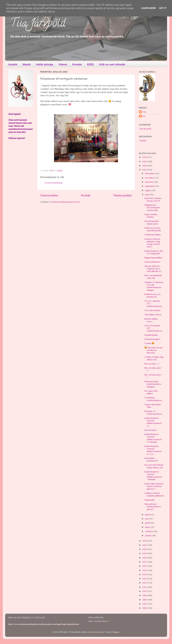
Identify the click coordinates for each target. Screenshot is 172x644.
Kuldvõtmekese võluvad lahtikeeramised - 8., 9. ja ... (153, 450)
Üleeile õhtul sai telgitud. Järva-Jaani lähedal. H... (153, 269)
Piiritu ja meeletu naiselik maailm (153, 229)
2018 (145, 558)
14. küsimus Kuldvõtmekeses (153, 399)
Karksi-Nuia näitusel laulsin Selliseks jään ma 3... (154, 486)
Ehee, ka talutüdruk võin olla (153, 277)
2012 (145, 583)
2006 (145, 608)
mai (147, 519)
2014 (145, 574)
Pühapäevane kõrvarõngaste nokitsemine (152, 207)
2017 (145, 562)
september (150, 186)
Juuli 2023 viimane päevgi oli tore (153, 199)
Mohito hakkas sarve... (151, 320)
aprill (148, 523)
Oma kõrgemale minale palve (152, 222)
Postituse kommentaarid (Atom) (65, 202)
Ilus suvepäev (151, 430)
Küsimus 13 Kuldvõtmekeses (153, 412)
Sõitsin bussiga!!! (152, 339)
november (150, 178)
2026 (145, 157)
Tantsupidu (149, 500)
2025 (145, 161)
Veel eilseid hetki (152, 310)
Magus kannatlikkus (153, 258)
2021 (145, 545)
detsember (150, 173)
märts (148, 527)
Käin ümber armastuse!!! (151, 459)
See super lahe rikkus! (151, 392)
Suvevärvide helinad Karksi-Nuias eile (154, 466)
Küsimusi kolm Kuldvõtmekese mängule (153, 384)
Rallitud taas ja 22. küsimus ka (153, 295)
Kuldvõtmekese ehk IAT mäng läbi (153, 252)
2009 (145, 595)
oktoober (149, 182)
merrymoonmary (96, 632)
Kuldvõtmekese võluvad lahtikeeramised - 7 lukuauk (153, 476)
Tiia (144, 112)
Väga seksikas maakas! (151, 216)
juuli (147, 195)
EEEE (91, 64)
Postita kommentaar (54, 183)
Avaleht (13, 64)
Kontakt (77, 64)
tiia (144, 116)
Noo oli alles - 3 (152, 364)
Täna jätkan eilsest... (153, 314)
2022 (145, 541)
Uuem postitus (49, 195)
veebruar (149, 531)
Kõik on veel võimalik (112, 64)
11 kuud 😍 (149, 343)
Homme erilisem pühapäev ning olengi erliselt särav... (152, 243)
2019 (145, 553)
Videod (63, 64)
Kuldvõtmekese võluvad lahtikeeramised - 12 (153, 422)
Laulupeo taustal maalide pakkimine (154, 494)
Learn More (149, 8)
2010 (145, 591)
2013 (145, 579)
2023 (145, 170)
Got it (163, 8)
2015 (145, 570)
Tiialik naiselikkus (153, 235)
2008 (145, 600)
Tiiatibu (143, 141)
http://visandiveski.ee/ (98, 621)
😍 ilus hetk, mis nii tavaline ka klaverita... (153, 350)
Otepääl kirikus (151, 335)
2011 (145, 587)
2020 (145, 549)
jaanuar (149, 535)
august (148, 190)
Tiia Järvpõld (38, 24)
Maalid (27, 64)
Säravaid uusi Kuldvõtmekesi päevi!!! (153, 507)
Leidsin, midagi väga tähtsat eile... (154, 358)
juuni (148, 515)
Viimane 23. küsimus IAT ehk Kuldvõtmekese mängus (154, 286)
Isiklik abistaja (45, 64)
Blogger (115, 632)
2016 (145, 566)
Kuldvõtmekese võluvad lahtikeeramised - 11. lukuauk (153, 438)
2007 (145, 604)
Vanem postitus (123, 195)
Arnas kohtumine (152, 262)
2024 (145, 166)
